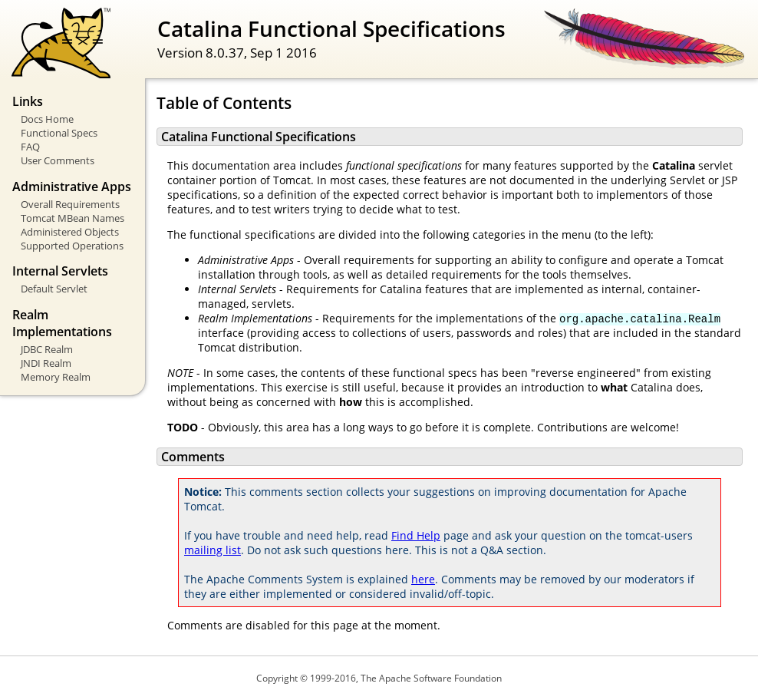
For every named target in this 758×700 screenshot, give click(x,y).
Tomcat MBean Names (73, 218)
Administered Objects (70, 232)
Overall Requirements (70, 204)
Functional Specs (59, 133)
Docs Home (47, 119)
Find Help (416, 535)
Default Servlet (54, 289)
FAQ (30, 147)
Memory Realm (56, 377)
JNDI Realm (46, 363)
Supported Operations (72, 246)
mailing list (213, 550)
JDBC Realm (47, 349)
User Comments (58, 160)
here (423, 579)
